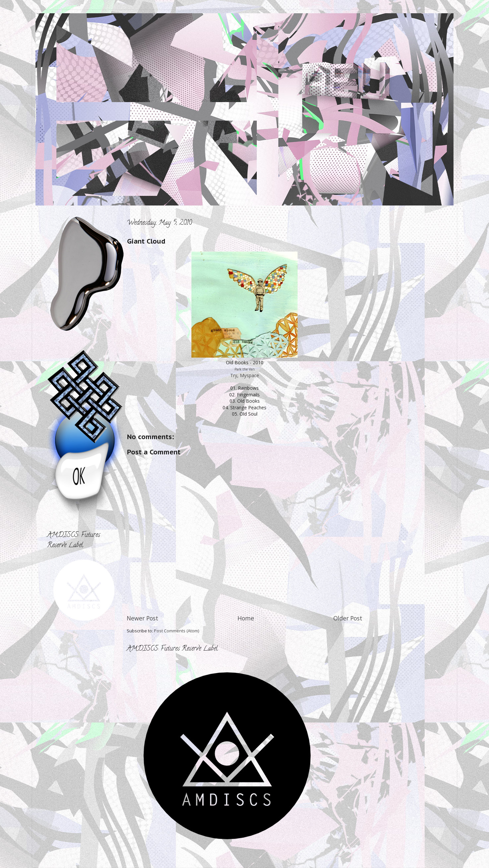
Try (234, 375)
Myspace (249, 375)
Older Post (348, 618)
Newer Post (142, 618)
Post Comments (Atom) (176, 631)
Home (246, 618)
